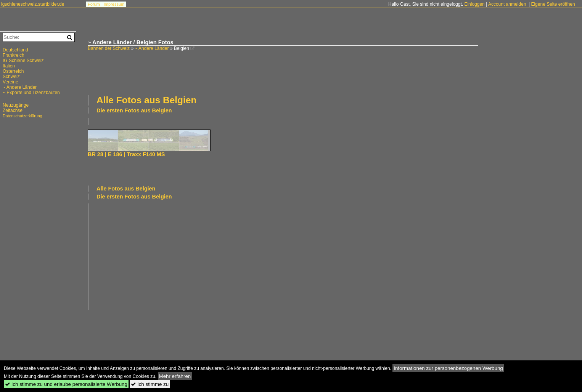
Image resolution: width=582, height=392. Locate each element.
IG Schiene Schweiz (23, 61)
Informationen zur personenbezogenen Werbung (448, 368)
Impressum (114, 4)
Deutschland (15, 50)
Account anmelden (507, 4)
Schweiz (11, 77)
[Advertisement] (283, 72)
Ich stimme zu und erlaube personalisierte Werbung (66, 384)
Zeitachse (13, 110)
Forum (94, 4)
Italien (9, 66)
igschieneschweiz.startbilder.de (33, 4)
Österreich (13, 71)
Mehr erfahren (175, 376)
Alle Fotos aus (146, 100)
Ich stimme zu (150, 384)
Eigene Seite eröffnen (553, 4)
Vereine (10, 82)
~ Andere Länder (152, 48)
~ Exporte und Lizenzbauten (31, 93)
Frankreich (14, 55)
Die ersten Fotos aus (134, 110)
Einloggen (474, 4)
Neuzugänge (16, 105)
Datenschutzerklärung (23, 116)
